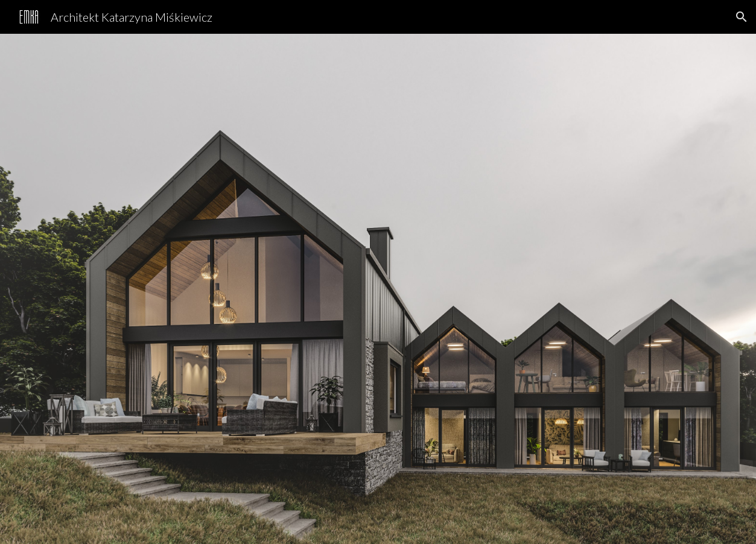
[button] (742, 17)
